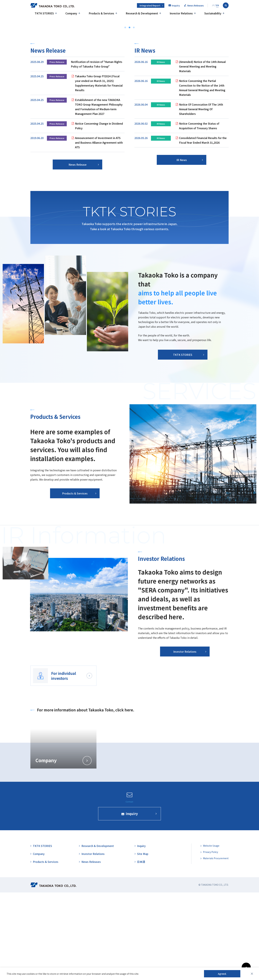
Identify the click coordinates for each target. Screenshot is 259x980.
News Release (78, 252)
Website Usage (211, 933)
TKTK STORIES (227, 98)
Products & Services (46, 949)
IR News (182, 247)
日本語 (141, 949)
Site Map (143, 941)
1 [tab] (125, 115)
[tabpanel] (182, 198)
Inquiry (141, 933)
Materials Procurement (216, 946)
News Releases (91, 949)
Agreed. (222, 974)
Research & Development (98, 933)
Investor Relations (93, 941)
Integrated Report (150, 5)
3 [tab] (134, 115)
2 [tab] (129, 115)
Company (39, 941)
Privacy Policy (211, 939)
